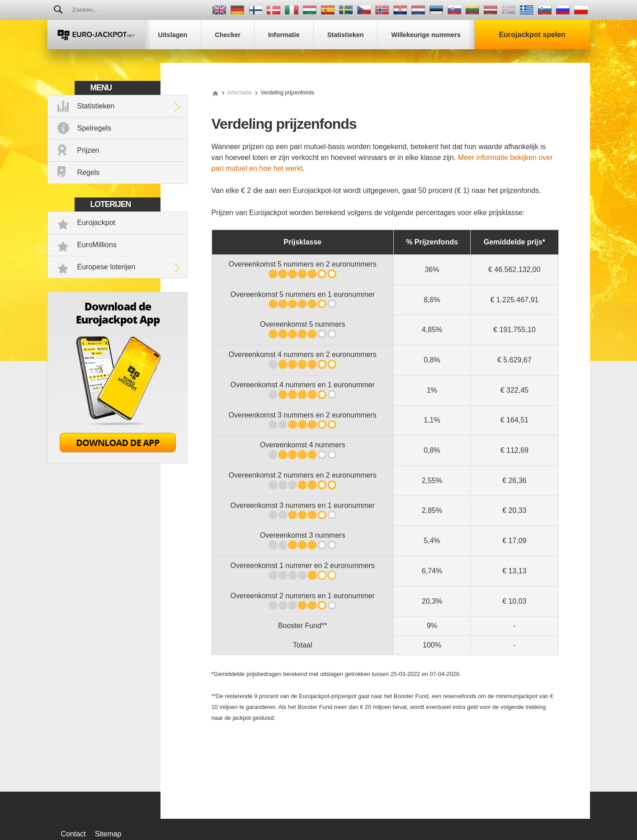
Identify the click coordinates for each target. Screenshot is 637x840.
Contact (73, 834)
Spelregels (94, 128)
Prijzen (88, 150)
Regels (89, 172)
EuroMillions (97, 245)
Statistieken (96, 106)
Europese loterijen (106, 267)
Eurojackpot (97, 223)
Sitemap (108, 834)
